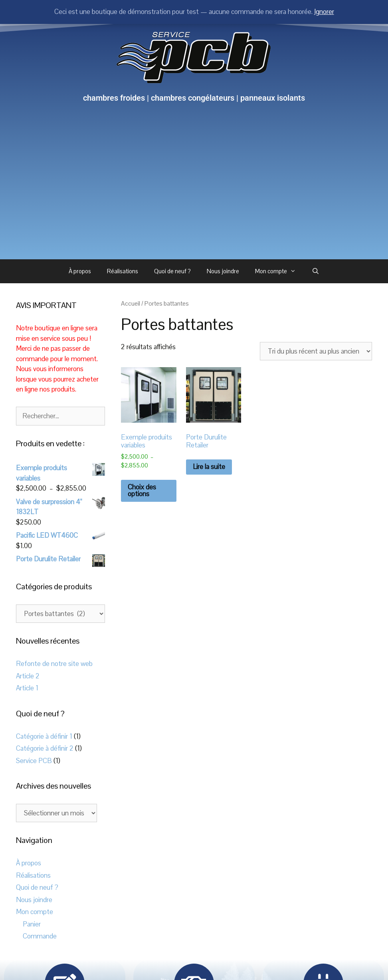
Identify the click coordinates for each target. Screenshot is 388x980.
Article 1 (27, 688)
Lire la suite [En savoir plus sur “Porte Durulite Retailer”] (209, 467)
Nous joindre (223, 271)
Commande (40, 936)
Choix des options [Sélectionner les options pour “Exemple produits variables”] (142, 490)
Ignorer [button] (324, 12)
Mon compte (279, 271)
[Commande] (316, 351)
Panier (32, 924)
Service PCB (34, 761)
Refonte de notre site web (54, 664)
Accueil (131, 304)
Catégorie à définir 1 (44, 736)
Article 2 (28, 676)
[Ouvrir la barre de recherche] (316, 271)
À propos (80, 271)
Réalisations (123, 271)
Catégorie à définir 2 (45, 748)
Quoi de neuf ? (172, 271)
